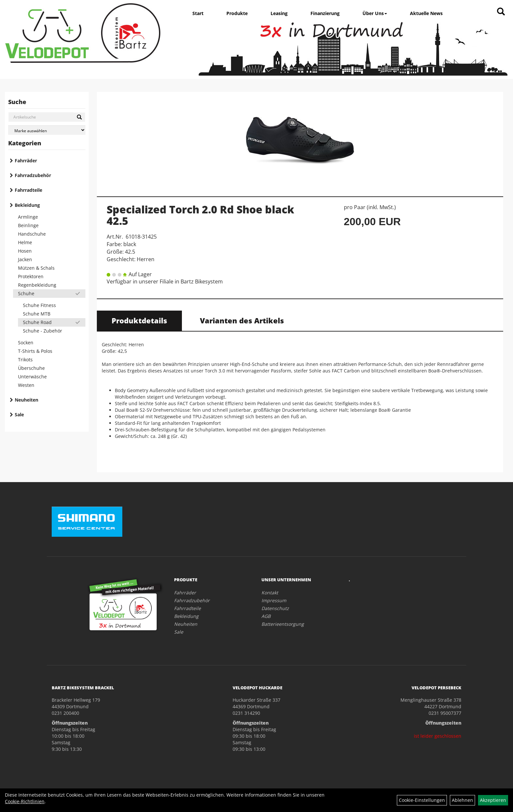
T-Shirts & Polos (35, 351)
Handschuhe (32, 234)
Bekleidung (27, 205)
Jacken (25, 259)
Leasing (279, 13)
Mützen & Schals (36, 268)
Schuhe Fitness (39, 305)
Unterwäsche (32, 377)
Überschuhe (31, 368)
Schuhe (26, 293)
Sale (19, 415)
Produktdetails (139, 320)
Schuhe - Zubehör (43, 331)
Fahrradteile (28, 190)
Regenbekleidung (37, 285)
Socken (26, 343)
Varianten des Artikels (242, 320)
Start (198, 13)
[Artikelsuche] (501, 12)
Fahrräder (26, 161)
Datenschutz (275, 608)
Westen (26, 385)
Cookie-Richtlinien (25, 801)
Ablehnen (462, 800)
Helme (25, 242)
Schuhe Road (37, 322)
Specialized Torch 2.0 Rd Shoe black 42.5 (200, 215)
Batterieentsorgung (283, 624)
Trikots (25, 360)
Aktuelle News (426, 13)
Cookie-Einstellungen (422, 800)
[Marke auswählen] (47, 130)
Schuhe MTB (37, 314)
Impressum (274, 600)
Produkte (237, 13)
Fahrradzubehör (33, 175)
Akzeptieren (493, 800)
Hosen (25, 251)
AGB (266, 616)
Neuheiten (27, 400)
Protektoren (31, 276)
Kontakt (270, 593)
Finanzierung (325, 13)
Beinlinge (28, 225)
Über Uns (375, 13)
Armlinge (28, 217)
